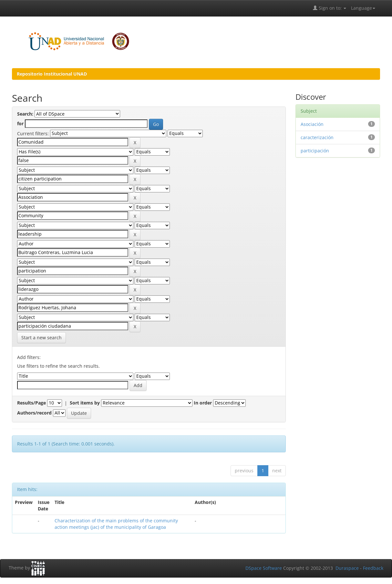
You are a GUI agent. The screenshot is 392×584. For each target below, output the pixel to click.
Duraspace (347, 568)
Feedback (373, 568)
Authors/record (34, 413)
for (20, 123)
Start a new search (41, 338)
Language (363, 8)
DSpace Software (264, 568)
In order (203, 403)
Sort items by (85, 403)
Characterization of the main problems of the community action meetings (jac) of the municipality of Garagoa (116, 524)
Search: (25, 114)
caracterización (317, 137)
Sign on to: (330, 8)
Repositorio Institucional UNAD (52, 74)
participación (315, 151)
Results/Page (31, 403)
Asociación (312, 124)
